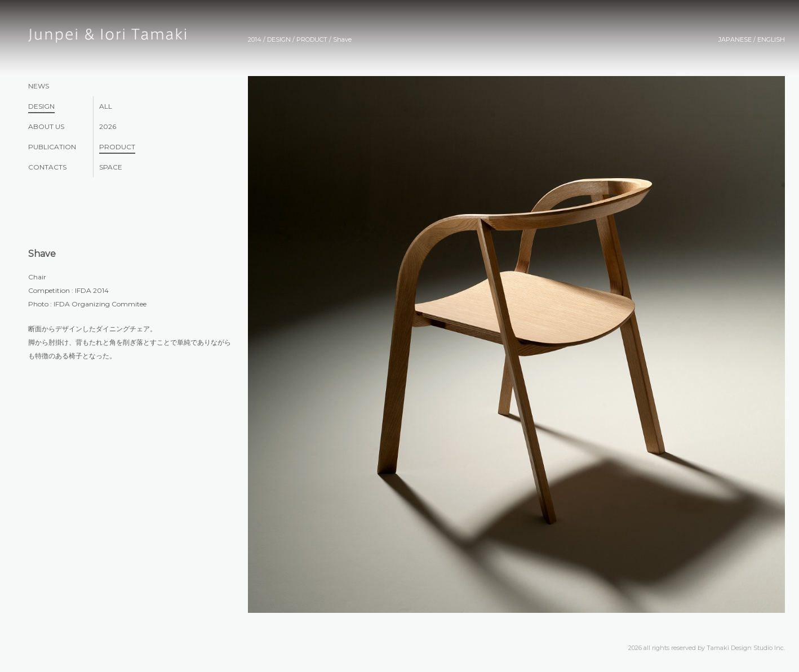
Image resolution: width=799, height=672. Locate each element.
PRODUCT (117, 147)
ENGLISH (771, 39)
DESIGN (41, 106)
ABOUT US (46, 126)
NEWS (39, 86)
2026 (108, 126)
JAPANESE (735, 39)
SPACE (111, 167)
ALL (106, 106)
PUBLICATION (52, 147)
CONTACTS (47, 167)
